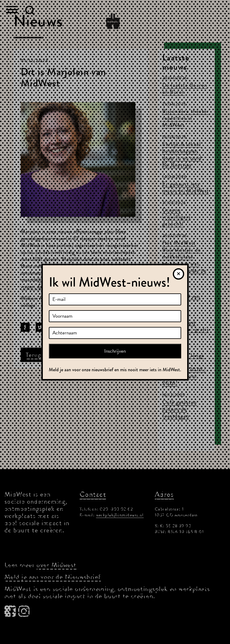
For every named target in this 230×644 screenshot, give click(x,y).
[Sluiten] (178, 274)
